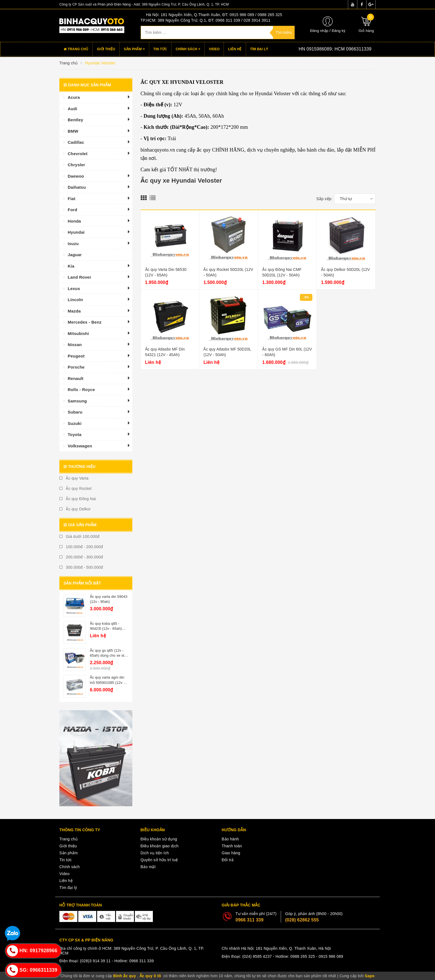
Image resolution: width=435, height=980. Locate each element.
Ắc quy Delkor (75, 509)
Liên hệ (235, 49)
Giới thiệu (106, 49)
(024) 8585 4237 (257, 956)
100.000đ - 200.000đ (81, 547)
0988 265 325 (303, 956)
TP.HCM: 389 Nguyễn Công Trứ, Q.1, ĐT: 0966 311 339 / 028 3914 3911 (206, 20)
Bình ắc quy (125, 976)
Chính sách (188, 49)
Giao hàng (231, 853)
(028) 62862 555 (302, 920)
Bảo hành (230, 839)
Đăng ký (339, 31)
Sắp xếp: (324, 199)
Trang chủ (76, 49)
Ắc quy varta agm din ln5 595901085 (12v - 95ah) (107, 682)
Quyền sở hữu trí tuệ (159, 860)
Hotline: (327, 49)
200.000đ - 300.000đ (81, 557)
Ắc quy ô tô (150, 976)
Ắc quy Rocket (75, 488)
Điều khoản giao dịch (160, 846)
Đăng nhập (319, 31)
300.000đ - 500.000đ (81, 567)
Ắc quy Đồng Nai (78, 499)
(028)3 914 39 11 (95, 961)
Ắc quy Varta (74, 478)
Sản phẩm (134, 49)
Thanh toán (232, 846)
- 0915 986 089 (330, 956)
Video (214, 49)
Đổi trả (228, 860)
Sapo (370, 976)
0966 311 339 (250, 920)
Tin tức (160, 49)
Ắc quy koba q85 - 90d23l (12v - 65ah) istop (106, 628)
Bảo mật (148, 867)
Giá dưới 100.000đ (79, 536)
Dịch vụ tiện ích (155, 853)
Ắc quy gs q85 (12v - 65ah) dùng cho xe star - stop (109, 655)
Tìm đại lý (259, 49)
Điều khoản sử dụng (159, 839)
